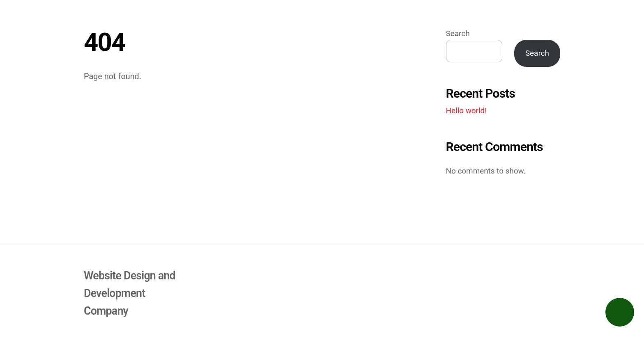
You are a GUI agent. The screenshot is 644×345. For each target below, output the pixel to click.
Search (458, 34)
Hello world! (466, 111)
